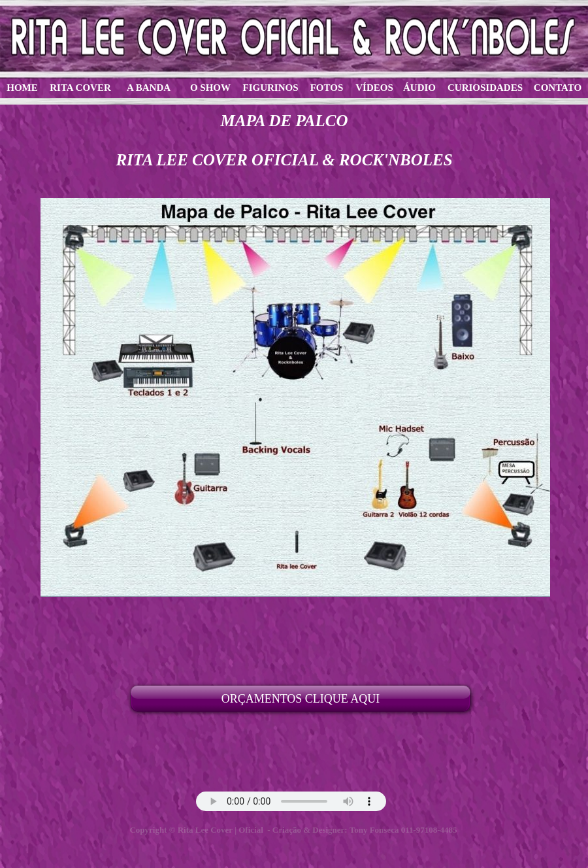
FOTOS (327, 88)
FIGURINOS (270, 88)
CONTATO (558, 88)
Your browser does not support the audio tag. (291, 801)
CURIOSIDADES (485, 88)
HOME (22, 88)
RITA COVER (80, 88)
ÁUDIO (419, 88)
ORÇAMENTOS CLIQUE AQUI (301, 699)
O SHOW (210, 88)
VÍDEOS (374, 88)
